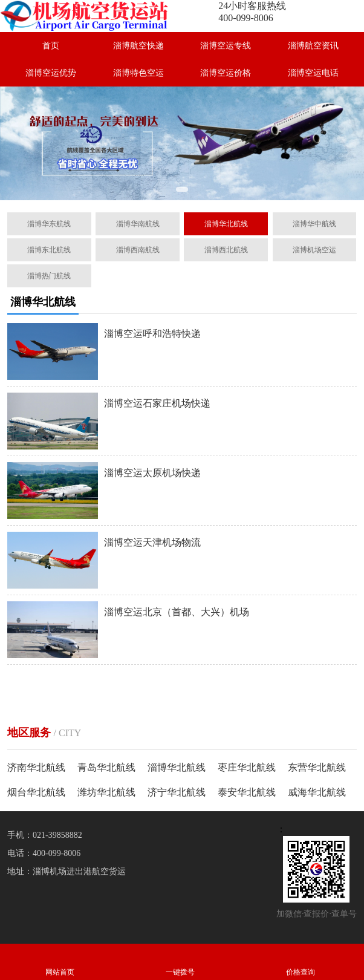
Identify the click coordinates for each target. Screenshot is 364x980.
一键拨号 (180, 962)
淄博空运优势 (51, 73)
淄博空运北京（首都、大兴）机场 (177, 612)
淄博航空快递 (138, 46)
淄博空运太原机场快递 (152, 473)
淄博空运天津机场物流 (152, 542)
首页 (51, 46)
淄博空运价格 (226, 73)
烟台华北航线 (36, 792)
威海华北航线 (317, 792)
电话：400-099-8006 (44, 853)
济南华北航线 (36, 767)
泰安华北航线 (247, 792)
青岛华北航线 (106, 767)
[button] (182, 189)
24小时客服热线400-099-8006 (252, 12)
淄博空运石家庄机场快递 (157, 403)
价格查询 (300, 962)
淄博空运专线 (226, 46)
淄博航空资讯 (313, 46)
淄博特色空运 (138, 73)
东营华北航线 (317, 767)
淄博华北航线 (177, 767)
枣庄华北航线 (247, 767)
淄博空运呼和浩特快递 (152, 334)
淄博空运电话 (313, 73)
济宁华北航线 (177, 792)
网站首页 (60, 962)
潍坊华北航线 (106, 792)
